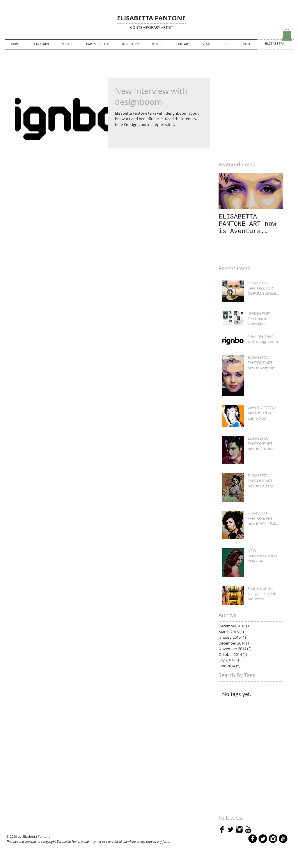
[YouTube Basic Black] (248, 829)
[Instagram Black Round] (273, 839)
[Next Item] (273, 191)
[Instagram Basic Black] (239, 829)
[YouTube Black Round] (283, 839)
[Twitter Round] (263, 839)
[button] (98, 44)
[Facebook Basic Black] (222, 829)
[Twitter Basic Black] (231, 829)
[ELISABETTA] (275, 44)
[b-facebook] (253, 839)
